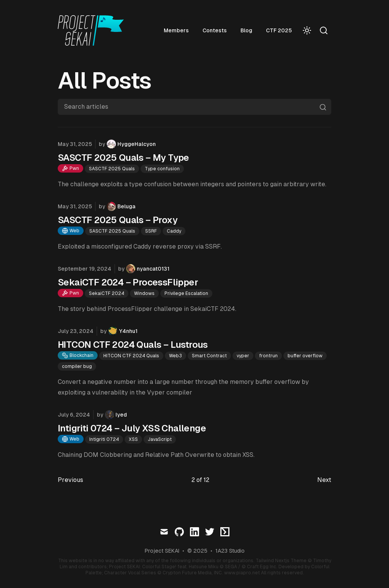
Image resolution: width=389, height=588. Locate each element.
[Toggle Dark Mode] (307, 30)
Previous (70, 480)
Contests (215, 30)
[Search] (324, 30)
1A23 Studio (230, 551)
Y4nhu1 (128, 331)
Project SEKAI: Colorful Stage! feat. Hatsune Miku (164, 567)
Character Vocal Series (130, 573)
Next (324, 480)
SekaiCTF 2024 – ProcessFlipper (128, 282)
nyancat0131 (153, 269)
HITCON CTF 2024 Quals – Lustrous (133, 345)
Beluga (127, 206)
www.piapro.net (242, 573)
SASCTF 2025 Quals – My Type (123, 158)
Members (176, 30)
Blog (246, 30)
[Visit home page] (93, 30)
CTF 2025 (279, 30)
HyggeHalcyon (137, 144)
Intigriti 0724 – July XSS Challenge (132, 428)
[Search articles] (194, 107)
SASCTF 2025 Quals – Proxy (118, 220)
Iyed (121, 415)
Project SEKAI (162, 551)
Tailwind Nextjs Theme (281, 561)
